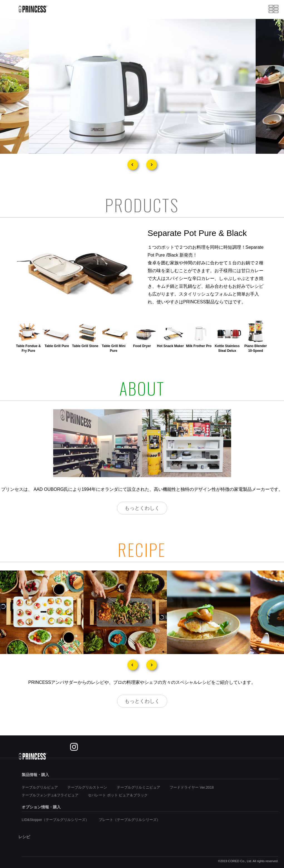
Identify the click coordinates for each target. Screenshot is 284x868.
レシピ (24, 837)
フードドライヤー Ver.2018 (192, 787)
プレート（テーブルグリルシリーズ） (129, 820)
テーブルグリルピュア (40, 787)
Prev (133, 165)
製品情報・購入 (35, 775)
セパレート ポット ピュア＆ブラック (118, 795)
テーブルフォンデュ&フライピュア (50, 795)
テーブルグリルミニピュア (139, 787)
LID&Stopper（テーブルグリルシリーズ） (55, 820)
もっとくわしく (142, 508)
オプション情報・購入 (41, 807)
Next (152, 165)
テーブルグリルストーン (87, 787)
